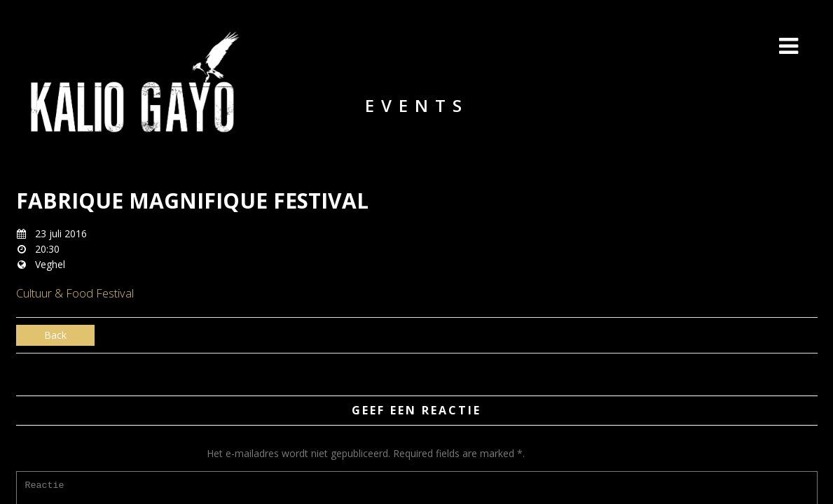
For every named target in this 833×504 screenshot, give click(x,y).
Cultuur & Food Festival (75, 293)
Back (55, 335)
